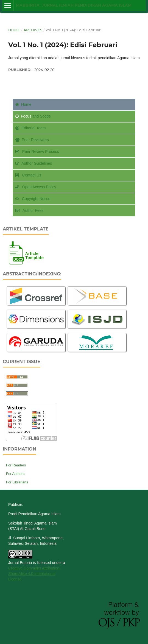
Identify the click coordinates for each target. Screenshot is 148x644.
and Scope (33, 116)
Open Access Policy (36, 187)
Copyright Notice (33, 199)
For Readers (16, 465)
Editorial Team (30, 128)
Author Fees (29, 210)
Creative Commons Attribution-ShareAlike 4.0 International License (34, 574)
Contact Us (28, 175)
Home (14, 30)
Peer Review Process (37, 152)
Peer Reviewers (32, 140)
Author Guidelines (34, 163)
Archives (33, 30)
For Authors (15, 474)
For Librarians (17, 482)
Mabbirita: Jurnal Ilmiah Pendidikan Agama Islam (74, 5)
